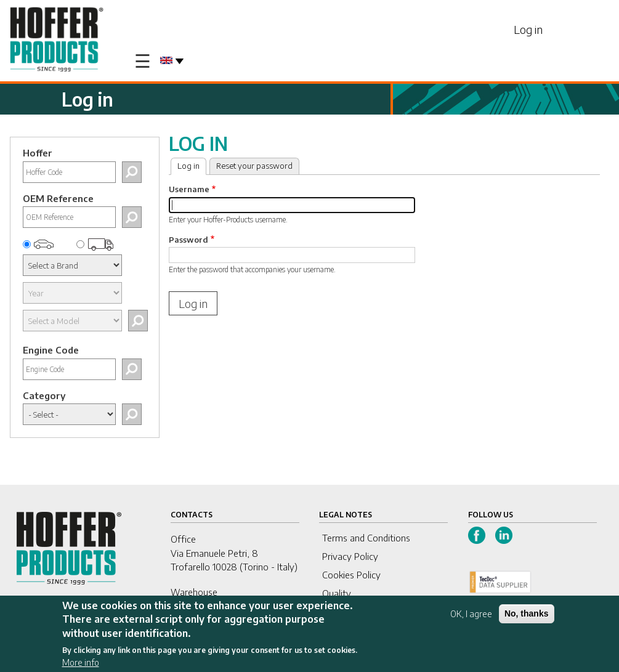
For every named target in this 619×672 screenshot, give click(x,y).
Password (188, 240)
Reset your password (254, 166)
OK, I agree (471, 614)
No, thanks (527, 614)
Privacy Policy (350, 556)
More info (81, 663)
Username (189, 189)
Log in (528, 29)
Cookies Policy (351, 575)
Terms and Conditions (366, 538)
